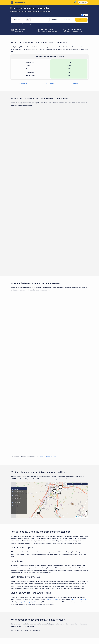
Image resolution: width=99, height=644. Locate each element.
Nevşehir (82, 407)
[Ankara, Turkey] (20, 20)
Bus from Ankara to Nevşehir (48, 380)
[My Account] (75, 2)
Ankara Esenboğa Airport (79, 523)
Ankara (72, 407)
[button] (60, 410)
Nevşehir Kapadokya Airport (27, 525)
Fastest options (49, 83)
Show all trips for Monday (50, 229)
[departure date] (56, 20)
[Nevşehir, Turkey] (40, 20)
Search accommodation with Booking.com (23, 24)
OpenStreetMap (79, 440)
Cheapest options (24, 83)
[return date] (68, 20)
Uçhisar (56, 523)
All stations (75, 83)
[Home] (18, 3)
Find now (80, 137)
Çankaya (48, 523)
